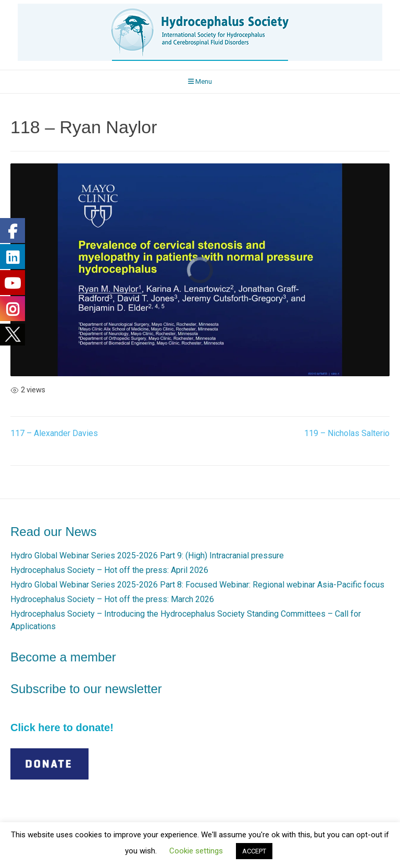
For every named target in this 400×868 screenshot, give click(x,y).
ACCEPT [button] (254, 851)
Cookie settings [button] (196, 851)
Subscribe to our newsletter (86, 689)
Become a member (63, 657)
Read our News (53, 532)
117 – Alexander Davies (54, 433)
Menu (200, 81)
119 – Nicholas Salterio (347, 433)
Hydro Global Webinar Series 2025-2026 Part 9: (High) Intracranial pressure (147, 556)
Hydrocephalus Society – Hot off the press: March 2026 (112, 599)
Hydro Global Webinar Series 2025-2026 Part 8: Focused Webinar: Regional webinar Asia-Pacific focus (197, 585)
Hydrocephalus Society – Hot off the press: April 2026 (109, 570)
